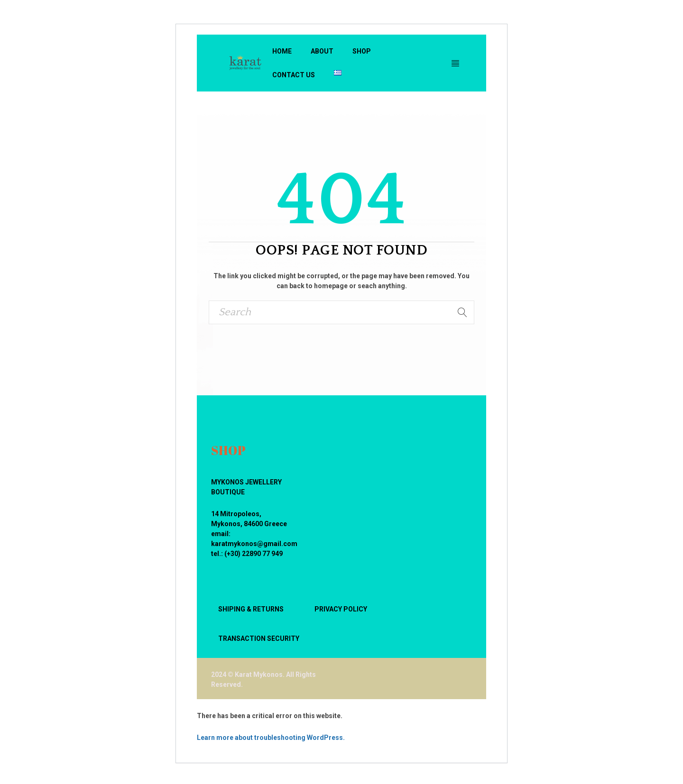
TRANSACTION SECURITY (259, 638)
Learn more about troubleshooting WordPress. (271, 738)
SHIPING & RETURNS (251, 609)
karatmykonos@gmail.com (254, 544)
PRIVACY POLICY (341, 609)
